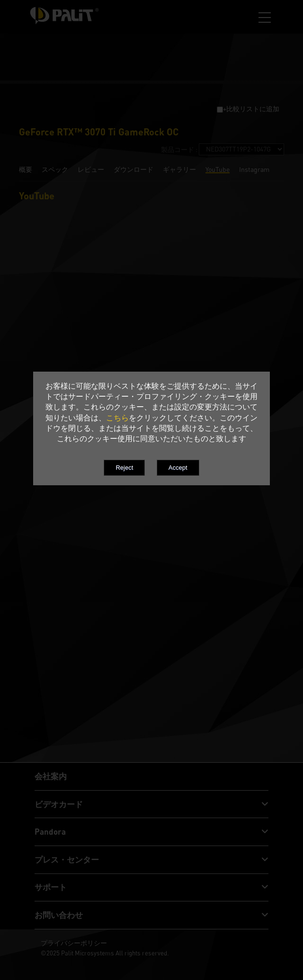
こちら (117, 418)
